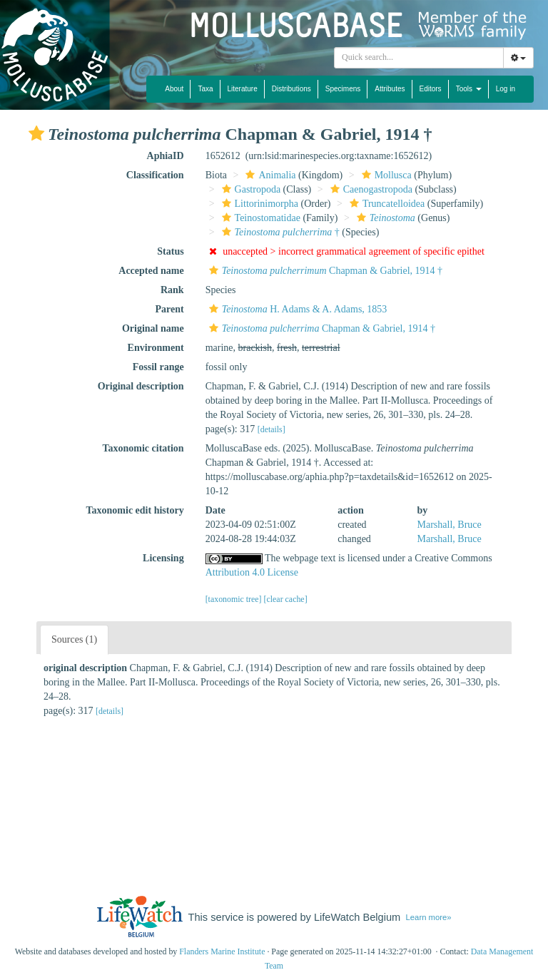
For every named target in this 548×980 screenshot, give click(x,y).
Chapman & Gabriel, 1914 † (324, 271)
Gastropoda (250, 189)
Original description (141, 386)
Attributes (390, 89)
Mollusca (385, 175)
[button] (36, 133)
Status (170, 251)
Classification (155, 175)
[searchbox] (419, 58)
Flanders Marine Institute (222, 951)
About (174, 89)
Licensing (163, 558)
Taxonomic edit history (135, 510)
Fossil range (158, 367)
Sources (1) (74, 639)
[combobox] (419, 58)
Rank (172, 290)
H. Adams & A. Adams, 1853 (296, 309)
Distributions (291, 89)
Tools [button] (469, 89)
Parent (169, 309)
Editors (431, 89)
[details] (272, 429)
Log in (506, 89)
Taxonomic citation (143, 448)
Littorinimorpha (258, 204)
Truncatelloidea (385, 204)
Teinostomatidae (259, 218)
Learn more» (429, 917)
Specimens (343, 89)
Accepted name (151, 271)
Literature (243, 89)
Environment (156, 348)
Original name (153, 328)
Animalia (269, 175)
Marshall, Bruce (450, 525)
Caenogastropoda (370, 189)
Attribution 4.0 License (252, 572)
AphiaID (166, 156)
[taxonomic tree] (234, 599)
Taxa (205, 89)
